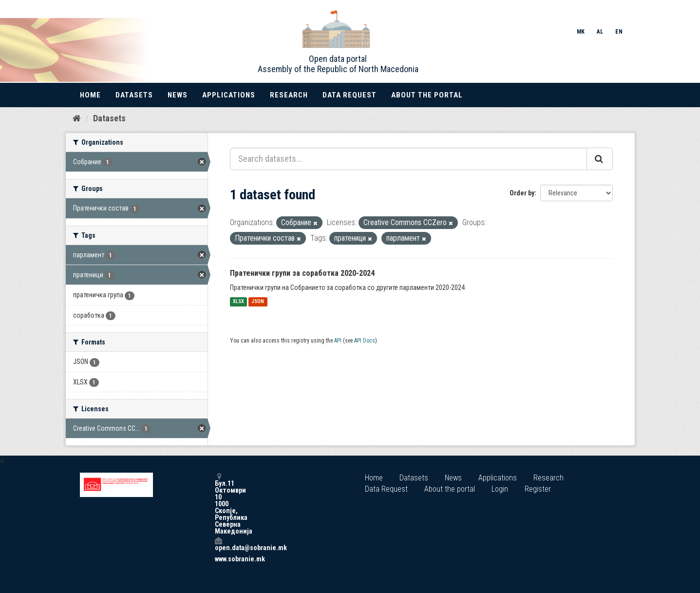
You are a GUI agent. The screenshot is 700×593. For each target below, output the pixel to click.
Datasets (134, 95)
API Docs (365, 341)
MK (581, 32)
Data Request (350, 95)
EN (619, 32)
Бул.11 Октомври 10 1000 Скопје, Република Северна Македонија (218, 504)
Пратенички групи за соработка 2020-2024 (302, 273)
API (338, 341)
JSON (258, 302)
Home (90, 95)
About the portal (427, 95)
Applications (229, 95)
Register (538, 489)
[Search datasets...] (408, 159)
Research (289, 95)
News (178, 95)
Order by (522, 193)
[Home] (77, 118)
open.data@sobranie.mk (218, 544)
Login (500, 489)
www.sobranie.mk (218, 559)
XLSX (238, 302)
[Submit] (600, 159)
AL (600, 32)
